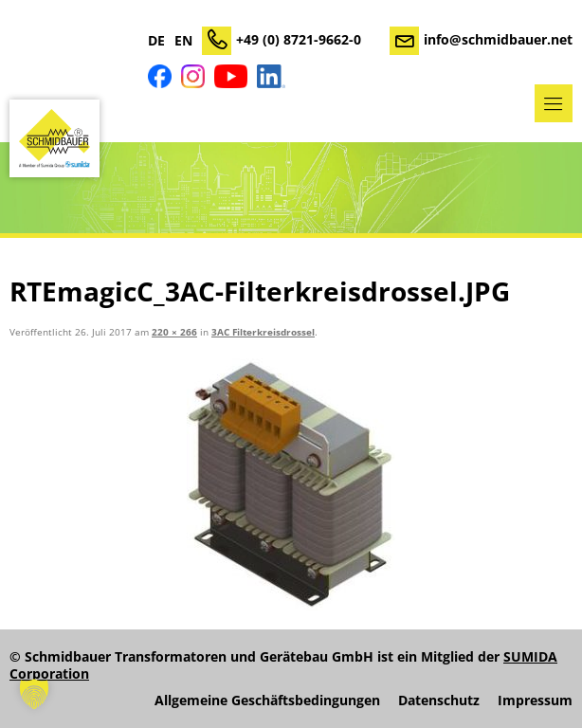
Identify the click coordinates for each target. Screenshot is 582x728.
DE (156, 41)
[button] (34, 694)
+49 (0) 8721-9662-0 (299, 39)
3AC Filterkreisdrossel (263, 332)
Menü (554, 103)
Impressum (535, 701)
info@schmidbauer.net (498, 39)
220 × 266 (174, 332)
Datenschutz (439, 701)
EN (183, 41)
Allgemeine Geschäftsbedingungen (267, 701)
